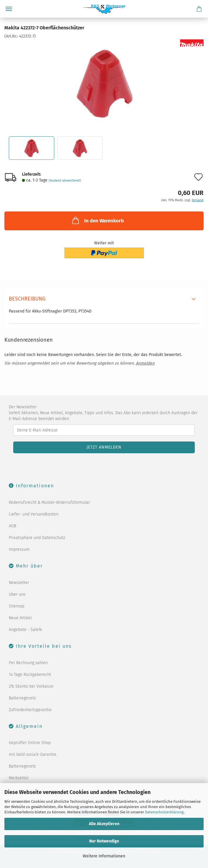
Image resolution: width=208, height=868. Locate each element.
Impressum (19, 549)
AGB (12, 526)
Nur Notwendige (104, 841)
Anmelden (145, 363)
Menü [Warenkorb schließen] (9, 9)
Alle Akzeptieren (104, 824)
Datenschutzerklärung (164, 812)
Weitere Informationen (104, 856)
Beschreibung (27, 299)
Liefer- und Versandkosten (34, 514)
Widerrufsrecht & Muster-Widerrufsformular (49, 502)
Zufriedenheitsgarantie (30, 710)
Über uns (17, 594)
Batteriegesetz (22, 698)
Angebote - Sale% (25, 630)
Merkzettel (19, 778)
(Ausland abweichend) (65, 181)
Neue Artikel (20, 618)
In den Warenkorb (97, 220)
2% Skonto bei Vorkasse (31, 686)
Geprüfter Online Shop (30, 743)
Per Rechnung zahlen (28, 663)
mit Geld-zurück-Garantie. (33, 754)
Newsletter (19, 583)
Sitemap (17, 606)
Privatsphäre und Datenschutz (37, 538)
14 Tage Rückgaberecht (30, 675)
